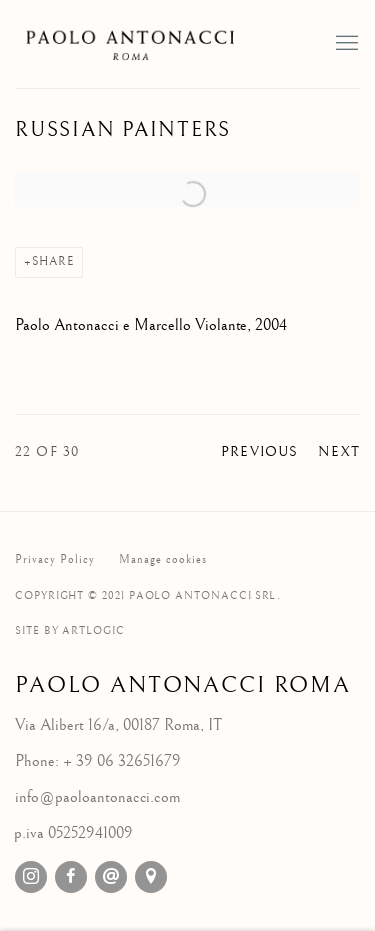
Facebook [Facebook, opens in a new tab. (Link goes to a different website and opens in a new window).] (71, 877)
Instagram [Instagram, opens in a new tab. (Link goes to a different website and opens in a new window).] (31, 877)
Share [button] (53, 261)
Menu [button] (345, 44)
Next (339, 452)
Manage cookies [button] (163, 559)
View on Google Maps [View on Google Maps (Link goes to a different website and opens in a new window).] (151, 877)
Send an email (111, 877)
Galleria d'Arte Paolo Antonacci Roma (135, 44)
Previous (259, 452)
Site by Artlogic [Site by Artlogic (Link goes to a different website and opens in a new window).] (70, 630)
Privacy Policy (55, 559)
